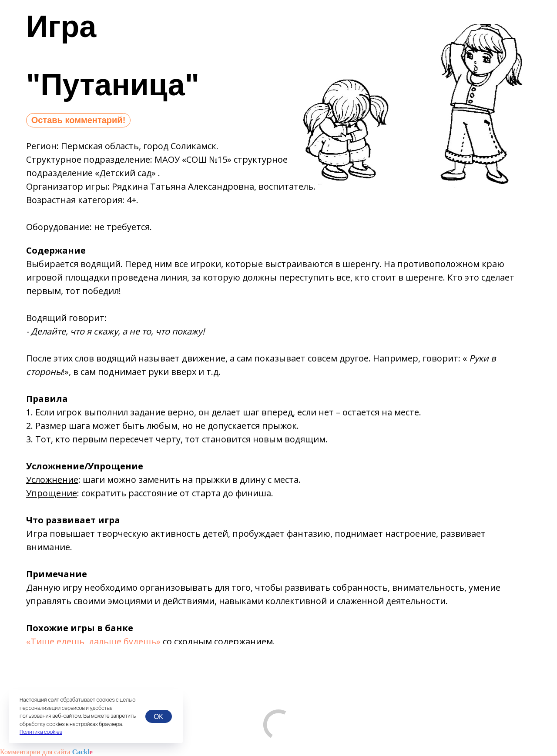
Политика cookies (41, 732)
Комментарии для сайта (46, 752)
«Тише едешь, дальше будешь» (93, 641)
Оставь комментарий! (79, 120)
